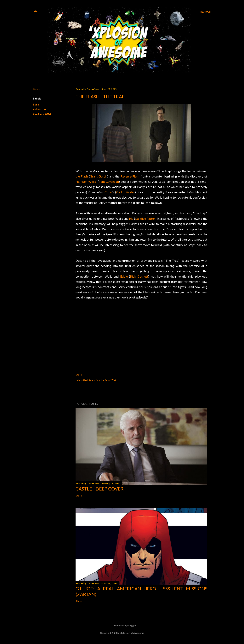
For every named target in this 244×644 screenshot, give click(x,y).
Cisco (108, 192)
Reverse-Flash (130, 176)
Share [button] (37, 89)
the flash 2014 (42, 114)
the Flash (82, 176)
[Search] (206, 12)
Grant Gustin (99, 176)
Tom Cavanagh (109, 181)
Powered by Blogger (122, 626)
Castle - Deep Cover (99, 489)
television (39, 109)
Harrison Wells (86, 181)
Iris (131, 218)
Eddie (124, 276)
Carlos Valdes (125, 192)
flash (36, 104)
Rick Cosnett (139, 276)
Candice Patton (145, 218)
